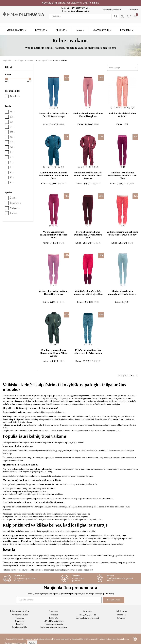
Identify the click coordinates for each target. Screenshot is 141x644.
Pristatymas (133, 10)
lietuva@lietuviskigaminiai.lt (75, 11)
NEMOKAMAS (49, 3)
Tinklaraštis (54, 618)
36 (134, 376)
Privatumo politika (20, 627)
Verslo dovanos (16, 26)
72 (137, 376)
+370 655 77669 (78, 8)
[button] (123, 68)
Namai (79, 26)
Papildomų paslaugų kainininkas (54, 627)
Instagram (121, 618)
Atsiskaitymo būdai (20, 615)
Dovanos (40, 26)
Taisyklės (20, 624)
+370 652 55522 (89, 615)
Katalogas (19, 61)
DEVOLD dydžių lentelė (54, 621)
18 (131, 376)
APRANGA (31, 61)
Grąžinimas (20, 621)
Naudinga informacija (54, 624)
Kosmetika (126, 26)
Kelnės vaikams (61, 61)
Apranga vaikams (45, 61)
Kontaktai (54, 615)
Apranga (61, 26)
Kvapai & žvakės (101, 26)
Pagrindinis (8, 61)
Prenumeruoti (113, 600)
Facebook (121, 615)
